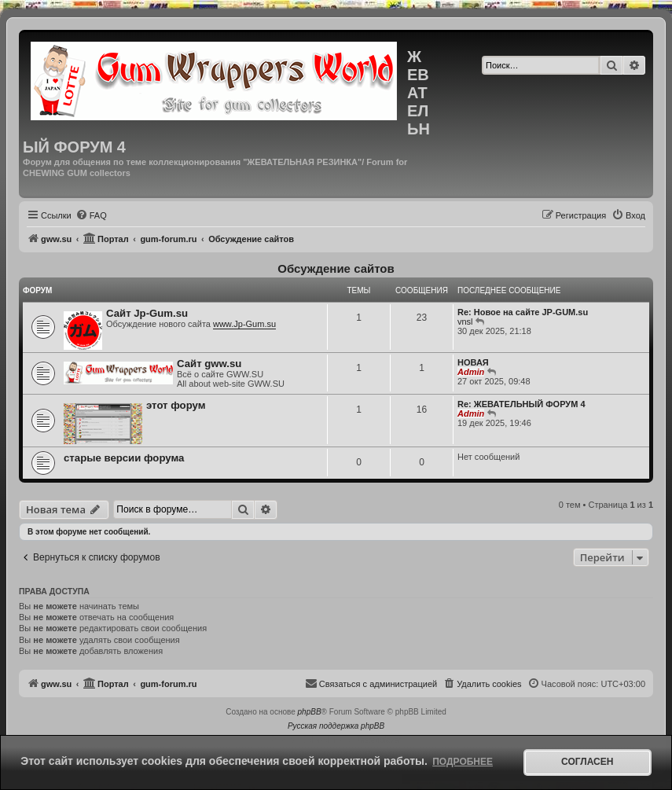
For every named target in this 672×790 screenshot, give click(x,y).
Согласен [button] (587, 762)
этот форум (176, 405)
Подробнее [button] (463, 762)
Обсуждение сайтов (336, 268)
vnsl (465, 322)
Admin (471, 372)
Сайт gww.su (209, 364)
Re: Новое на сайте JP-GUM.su (523, 312)
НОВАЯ (473, 362)
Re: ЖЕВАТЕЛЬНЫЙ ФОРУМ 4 (521, 404)
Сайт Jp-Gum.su (147, 313)
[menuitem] (91, 215)
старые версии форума (124, 458)
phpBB (310, 712)
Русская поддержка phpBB (336, 726)
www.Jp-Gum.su (244, 324)
